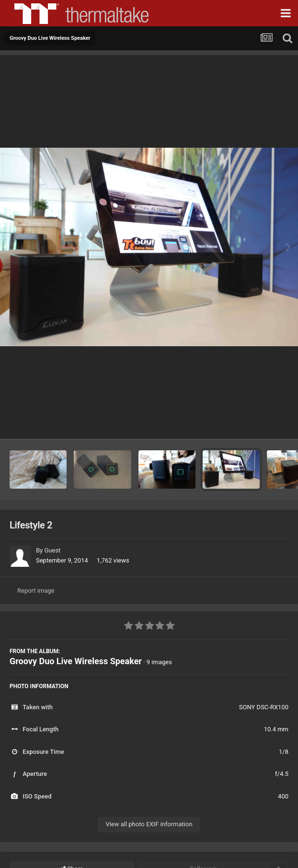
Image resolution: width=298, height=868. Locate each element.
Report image (36, 591)
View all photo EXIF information (149, 824)
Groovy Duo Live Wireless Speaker (76, 661)
